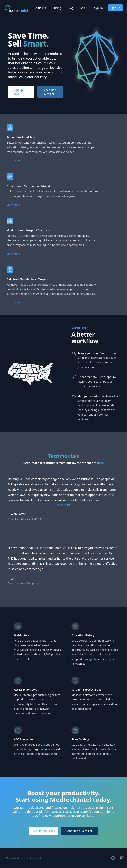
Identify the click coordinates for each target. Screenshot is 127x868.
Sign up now (18, 92)
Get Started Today (44, 831)
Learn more (15, 161)
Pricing (57, 8)
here (100, 463)
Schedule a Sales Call (50, 92)
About (84, 8)
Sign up (116, 8)
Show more (64, 505)
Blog (71, 8)
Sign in (98, 8)
